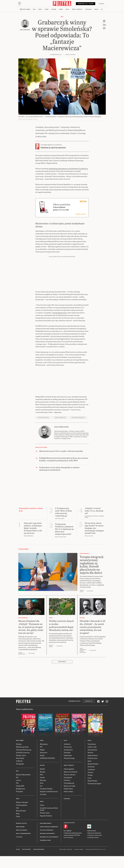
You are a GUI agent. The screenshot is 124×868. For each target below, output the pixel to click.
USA (17, 808)
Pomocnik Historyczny (24, 750)
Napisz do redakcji (22, 830)
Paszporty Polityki (46, 789)
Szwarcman (68, 747)
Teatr (42, 783)
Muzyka (43, 772)
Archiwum (91, 770)
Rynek (47, 10)
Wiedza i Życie (21, 756)
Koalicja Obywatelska (23, 775)
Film (41, 775)
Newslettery (92, 744)
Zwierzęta (91, 767)
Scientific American (23, 753)
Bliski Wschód (21, 811)
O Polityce (19, 837)
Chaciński (67, 753)
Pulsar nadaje (68, 792)
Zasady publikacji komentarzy (49, 827)
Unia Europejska (22, 805)
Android (69, 831)
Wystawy (43, 780)
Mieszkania (44, 744)
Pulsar (42, 805)
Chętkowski (68, 756)
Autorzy (90, 772)
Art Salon (43, 794)
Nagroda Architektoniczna (49, 792)
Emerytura (44, 753)
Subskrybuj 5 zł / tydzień (85, 4)
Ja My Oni (19, 761)
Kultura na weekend (70, 772)
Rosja (18, 814)
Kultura (54, 10)
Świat (40, 10)
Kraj (34, 10)
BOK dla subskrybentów (23, 834)
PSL (17, 783)
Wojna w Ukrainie (22, 802)
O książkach (68, 778)
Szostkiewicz (68, 750)
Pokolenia (88, 10)
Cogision (65, 850)
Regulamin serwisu (46, 824)
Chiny (18, 817)
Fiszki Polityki (92, 831)
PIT (41, 747)
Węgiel (42, 750)
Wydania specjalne (22, 747)
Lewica (18, 780)
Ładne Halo (70, 850)
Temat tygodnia (69, 769)
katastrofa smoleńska (78, 418)
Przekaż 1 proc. (93, 758)
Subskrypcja (89, 701)
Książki (42, 769)
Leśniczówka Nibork (39, 850)
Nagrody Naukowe (46, 816)
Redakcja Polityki (21, 824)
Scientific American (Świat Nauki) (49, 809)
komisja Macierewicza (60, 313)
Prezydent (20, 792)
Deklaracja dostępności (47, 834)
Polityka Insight (26, 850)
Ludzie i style (92, 747)
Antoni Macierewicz (43, 418)
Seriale (42, 778)
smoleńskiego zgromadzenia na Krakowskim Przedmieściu (68, 169)
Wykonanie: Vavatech (79, 850)
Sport (90, 761)
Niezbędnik (20, 764)
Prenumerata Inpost (74, 701)
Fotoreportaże (92, 750)
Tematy (90, 775)
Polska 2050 (20, 786)
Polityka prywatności (47, 830)
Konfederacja (20, 789)
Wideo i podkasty (77, 10)
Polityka (19, 744)
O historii (67, 780)
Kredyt (42, 756)
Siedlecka (67, 744)
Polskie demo (68, 789)
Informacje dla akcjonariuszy (49, 837)
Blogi (67, 10)
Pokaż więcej (62, 662)
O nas (89, 778)
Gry (41, 786)
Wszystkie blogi (69, 758)
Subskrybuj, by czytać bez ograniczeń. (53, 148)
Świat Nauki (20, 758)
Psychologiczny (69, 783)
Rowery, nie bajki (70, 786)
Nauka (61, 10)
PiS (17, 778)
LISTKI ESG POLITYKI (47, 758)
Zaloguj (101, 4)
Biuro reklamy (20, 827)
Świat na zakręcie (70, 775)
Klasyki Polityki (93, 764)
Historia (90, 753)
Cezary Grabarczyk (60, 418)
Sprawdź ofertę (81, 214)
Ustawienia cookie (45, 841)
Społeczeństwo (93, 756)
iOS (65, 831)
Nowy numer (26, 10)
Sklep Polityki (92, 781)
